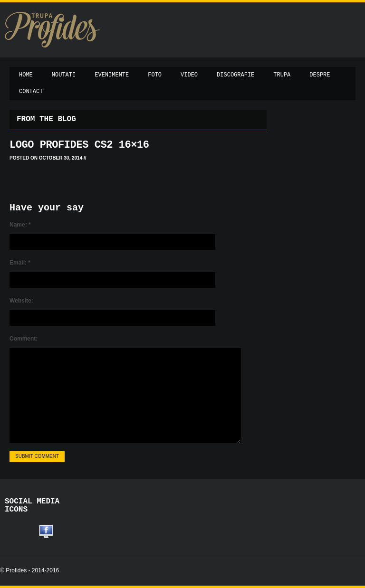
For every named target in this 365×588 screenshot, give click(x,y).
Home (26, 75)
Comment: (24, 339)
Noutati (64, 75)
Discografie (235, 75)
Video (189, 75)
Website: (21, 301)
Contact (31, 92)
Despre (320, 75)
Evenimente (112, 75)
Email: (20, 263)
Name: (20, 225)
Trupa (282, 75)
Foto (155, 75)
